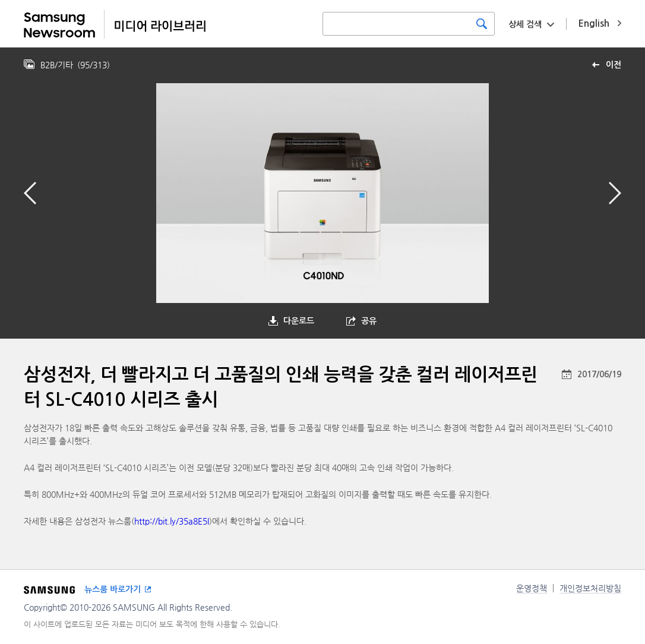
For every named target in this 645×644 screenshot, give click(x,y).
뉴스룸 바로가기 (113, 589)
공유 (369, 321)
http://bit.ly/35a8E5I (172, 521)
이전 (614, 65)
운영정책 (532, 588)
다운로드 (299, 321)
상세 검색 (525, 24)
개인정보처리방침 (590, 588)
